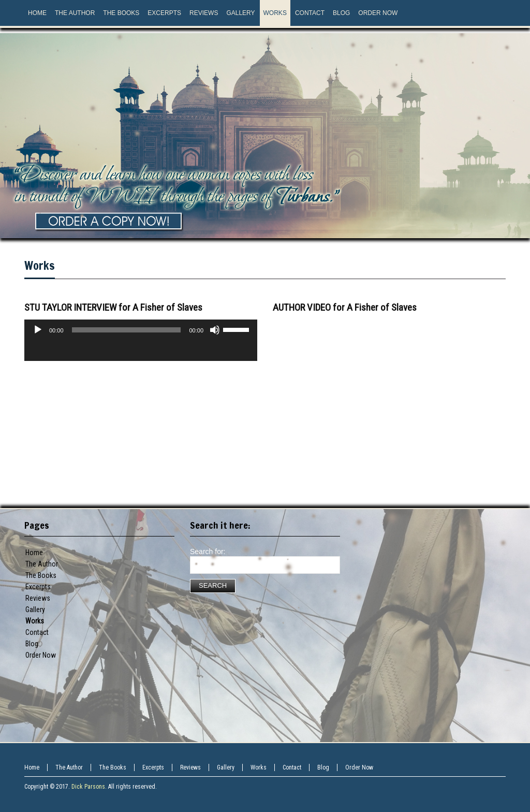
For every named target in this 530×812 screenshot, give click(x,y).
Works (40, 265)
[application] (141, 351)
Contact (37, 632)
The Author (42, 564)
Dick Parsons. (89, 787)
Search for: (208, 552)
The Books (41, 575)
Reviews (38, 598)
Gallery (35, 610)
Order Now (41, 655)
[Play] (38, 330)
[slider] (127, 330)
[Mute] (215, 330)
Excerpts (38, 587)
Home (34, 553)
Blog (32, 644)
